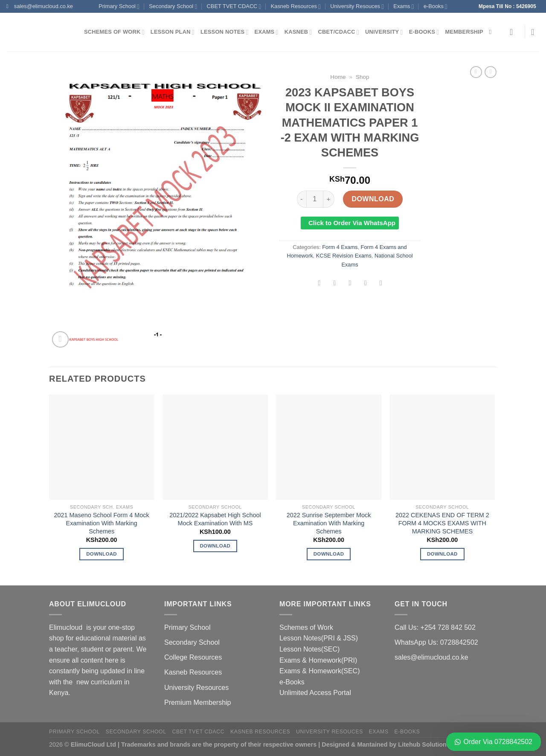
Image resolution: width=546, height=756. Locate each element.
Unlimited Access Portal (315, 693)
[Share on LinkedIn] (381, 284)
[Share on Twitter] (335, 284)
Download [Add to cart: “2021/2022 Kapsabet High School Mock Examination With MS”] (215, 546)
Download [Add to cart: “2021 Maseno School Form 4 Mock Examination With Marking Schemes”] (102, 554)
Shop (363, 77)
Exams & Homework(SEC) (319, 671)
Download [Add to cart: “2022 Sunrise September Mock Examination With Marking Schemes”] (329, 554)
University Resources (196, 688)
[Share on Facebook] (319, 284)
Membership (464, 32)
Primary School (119, 7)
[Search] (492, 32)
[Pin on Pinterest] (365, 284)
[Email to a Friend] (350, 284)
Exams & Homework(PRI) (318, 660)
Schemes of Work (114, 32)
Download (373, 199)
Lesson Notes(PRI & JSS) (319, 638)
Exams (404, 7)
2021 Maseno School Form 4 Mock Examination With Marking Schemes (102, 523)
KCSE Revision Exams (344, 256)
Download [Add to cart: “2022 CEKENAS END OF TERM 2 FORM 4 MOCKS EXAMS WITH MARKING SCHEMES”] (442, 554)
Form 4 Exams (340, 247)
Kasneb (298, 32)
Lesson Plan (173, 32)
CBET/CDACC (339, 32)
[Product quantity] (315, 199)
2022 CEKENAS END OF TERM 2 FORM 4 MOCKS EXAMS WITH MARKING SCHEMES (442, 523)
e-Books (436, 7)
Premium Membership (197, 702)
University (384, 32)
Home (338, 77)
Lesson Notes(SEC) (309, 649)
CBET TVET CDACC (234, 7)
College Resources (193, 657)
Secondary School (173, 7)
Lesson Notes (225, 32)
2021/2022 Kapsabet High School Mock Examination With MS (215, 519)
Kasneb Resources (296, 7)
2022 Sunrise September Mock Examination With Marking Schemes (329, 523)
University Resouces (357, 7)
